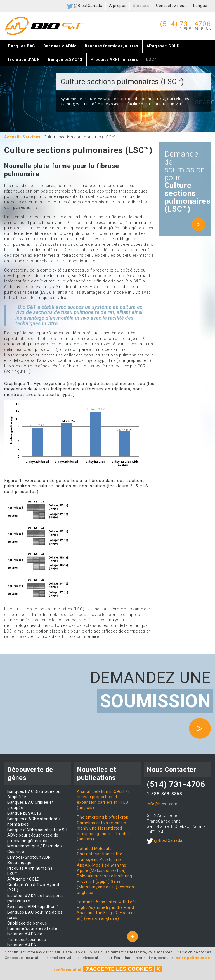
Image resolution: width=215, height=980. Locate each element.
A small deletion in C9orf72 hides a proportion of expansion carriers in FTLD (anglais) (103, 800)
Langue (200, 6)
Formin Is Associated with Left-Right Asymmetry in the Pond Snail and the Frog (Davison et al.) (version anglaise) (107, 910)
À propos (118, 6)
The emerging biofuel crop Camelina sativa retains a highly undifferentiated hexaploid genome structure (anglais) (104, 828)
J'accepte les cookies (119, 969)
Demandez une (150, 691)
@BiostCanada (85, 6)
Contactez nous (171, 6)
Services (141, 6)
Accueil (12, 137)
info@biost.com (162, 804)
